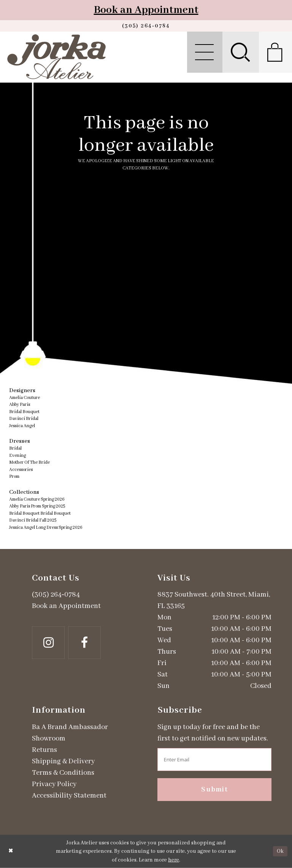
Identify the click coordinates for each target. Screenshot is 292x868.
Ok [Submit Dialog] (280, 851)
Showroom (49, 739)
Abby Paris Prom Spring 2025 (37, 506)
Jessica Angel (22, 426)
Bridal (15, 448)
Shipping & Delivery (63, 761)
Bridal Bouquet (24, 412)
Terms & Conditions (63, 773)
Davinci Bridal (24, 419)
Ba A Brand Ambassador (70, 727)
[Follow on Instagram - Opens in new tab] (48, 643)
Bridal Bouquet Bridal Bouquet (40, 513)
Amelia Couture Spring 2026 (37, 499)
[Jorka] (56, 57)
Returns (44, 750)
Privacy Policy (54, 784)
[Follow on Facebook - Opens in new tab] (84, 643)
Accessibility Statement (69, 796)
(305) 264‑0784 (56, 595)
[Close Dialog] (11, 851)
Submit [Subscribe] (214, 790)
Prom (14, 476)
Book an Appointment (146, 10)
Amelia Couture (25, 398)
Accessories (21, 470)
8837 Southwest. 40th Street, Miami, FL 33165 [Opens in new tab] (214, 600)
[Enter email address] (214, 759)
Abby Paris (20, 404)
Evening (17, 456)
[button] (205, 52)
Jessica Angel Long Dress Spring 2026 (46, 527)
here (174, 860)
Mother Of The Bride (29, 462)
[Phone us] (146, 26)
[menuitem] (205, 52)
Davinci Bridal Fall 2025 (33, 520)
